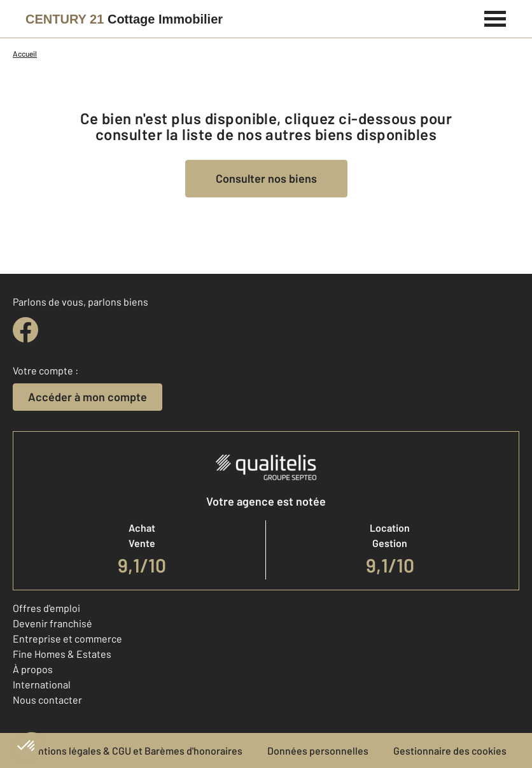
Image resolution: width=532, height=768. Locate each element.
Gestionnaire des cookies (450, 750)
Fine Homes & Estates (62, 654)
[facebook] (25, 330)
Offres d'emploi (46, 608)
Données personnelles (318, 750)
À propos (33, 669)
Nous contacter (47, 700)
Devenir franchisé (52, 623)
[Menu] (495, 17)
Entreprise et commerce (67, 638)
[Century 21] (124, 19)
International (42, 684)
